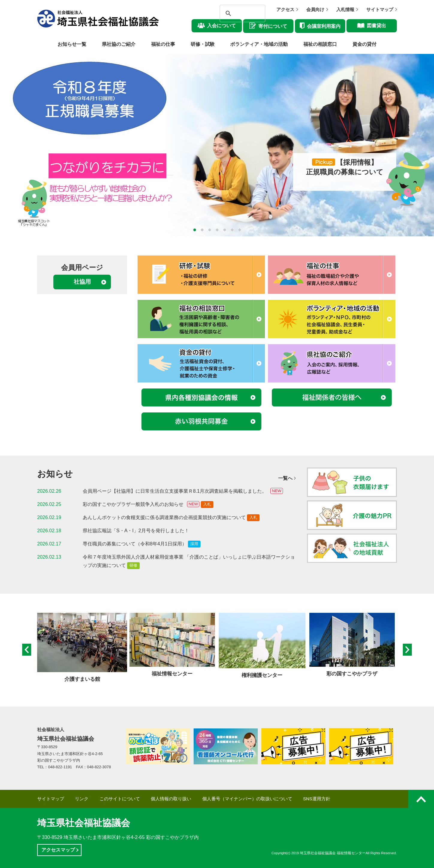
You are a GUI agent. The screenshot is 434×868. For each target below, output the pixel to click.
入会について (221, 26)
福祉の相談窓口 (320, 44)
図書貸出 (376, 26)
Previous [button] (27, 650)
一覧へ (285, 478)
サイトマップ (380, 10)
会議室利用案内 (324, 26)
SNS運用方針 (317, 799)
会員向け (315, 10)
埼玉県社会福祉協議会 (84, 823)
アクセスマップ (58, 850)
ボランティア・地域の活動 (259, 44)
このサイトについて (120, 799)
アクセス (285, 10)
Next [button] (407, 650)
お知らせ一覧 (72, 44)
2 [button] (202, 230)
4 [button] (217, 230)
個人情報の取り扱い (171, 799)
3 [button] (210, 230)
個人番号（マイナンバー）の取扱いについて (247, 799)
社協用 (82, 282)
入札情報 (345, 10)
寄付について (273, 26)
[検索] (237, 13)
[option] (217, 145)
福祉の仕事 (163, 44)
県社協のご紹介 (119, 44)
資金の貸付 (364, 44)
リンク (82, 799)
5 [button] (225, 230)
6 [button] (232, 230)
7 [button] (240, 230)
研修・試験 (203, 44)
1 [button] (195, 230)
